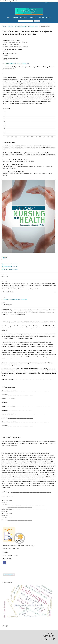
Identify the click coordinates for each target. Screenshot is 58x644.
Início (4, 26)
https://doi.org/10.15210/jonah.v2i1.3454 (17, 63)
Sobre (48, 17)
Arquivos (15, 17)
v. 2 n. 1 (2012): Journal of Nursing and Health (27, 26)
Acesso (54, 3)
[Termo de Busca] (26, 21)
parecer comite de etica (10, 264)
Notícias (41, 17)
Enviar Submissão (9, 575)
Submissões (24, 17)
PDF (5, 258)
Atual (8, 17)
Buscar (37, 21)
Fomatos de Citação (8, 292)
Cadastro (47, 3)
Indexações (33, 17)
